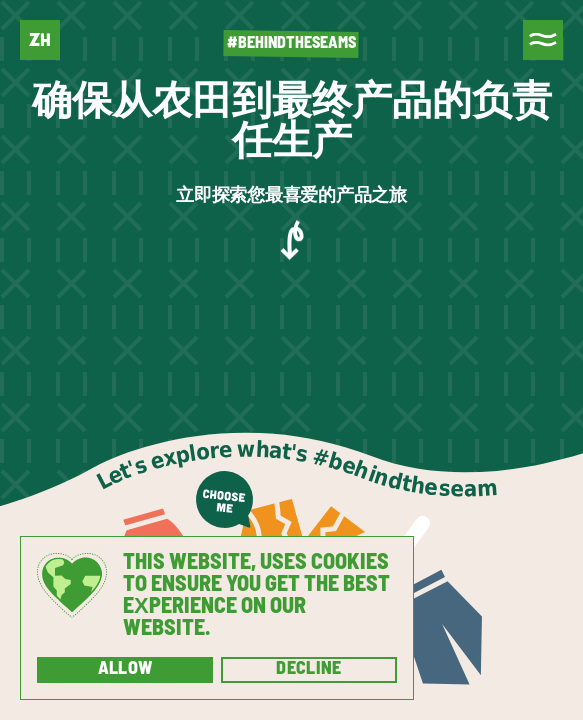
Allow (125, 669)
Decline (309, 669)
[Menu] (543, 40)
